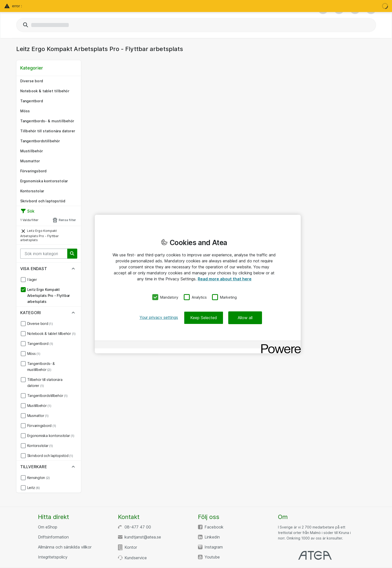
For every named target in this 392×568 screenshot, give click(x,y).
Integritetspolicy (53, 557)
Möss (25, 111)
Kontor (131, 547)
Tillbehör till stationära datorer (48, 131)
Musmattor (30, 161)
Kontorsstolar (32, 191)
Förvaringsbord (33, 171)
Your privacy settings (159, 317)
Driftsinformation (53, 537)
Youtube (212, 557)
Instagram (214, 547)
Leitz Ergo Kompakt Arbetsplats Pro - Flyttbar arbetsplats (40, 235)
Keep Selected (204, 318)
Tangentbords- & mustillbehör (47, 121)
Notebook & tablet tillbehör (45, 91)
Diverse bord (32, 81)
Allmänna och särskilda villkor (65, 547)
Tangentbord (32, 101)
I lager (32, 279)
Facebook (214, 527)
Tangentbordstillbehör (40, 141)
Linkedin (212, 537)
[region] (198, 284)
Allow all (245, 318)
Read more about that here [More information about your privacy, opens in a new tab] (225, 279)
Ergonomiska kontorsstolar (44, 181)
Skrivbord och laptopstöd (43, 201)
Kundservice (136, 558)
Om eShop (48, 527)
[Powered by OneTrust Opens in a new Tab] (279, 345)
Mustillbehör (31, 151)
